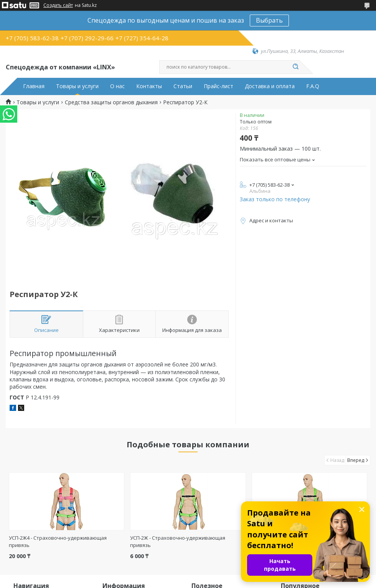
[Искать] (295, 67)
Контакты (149, 86)
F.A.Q (313, 86)
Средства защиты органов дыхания (111, 102)
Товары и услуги (77, 86)
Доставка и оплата (270, 86)
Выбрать (269, 20)
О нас (117, 86)
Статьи (183, 86)
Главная (34, 86)
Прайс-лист (219, 86)
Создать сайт (58, 5)
